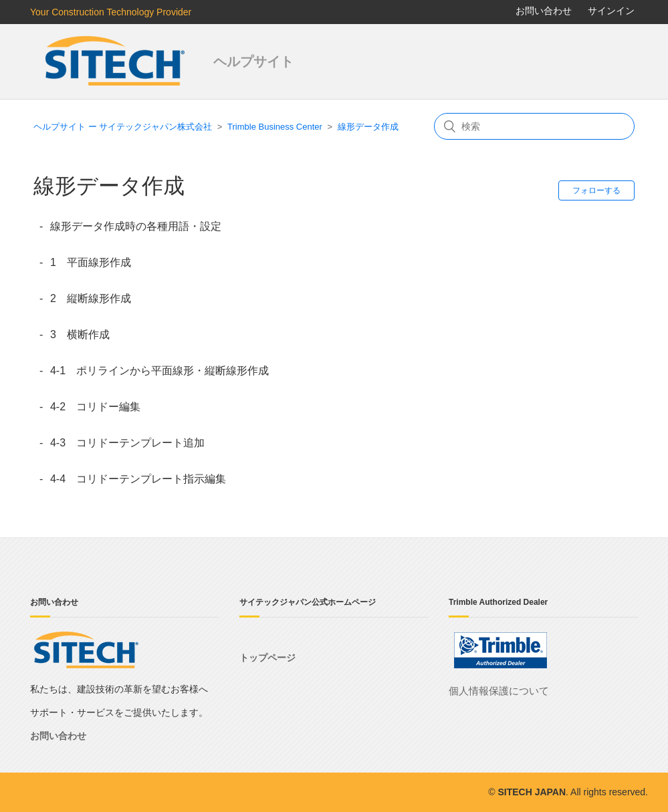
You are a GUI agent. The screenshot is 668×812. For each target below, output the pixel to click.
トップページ (267, 658)
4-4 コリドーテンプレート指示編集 (138, 479)
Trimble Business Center (275, 127)
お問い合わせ (544, 11)
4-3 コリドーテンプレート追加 (127, 443)
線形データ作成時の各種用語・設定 (136, 226)
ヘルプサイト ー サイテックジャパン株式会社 (123, 127)
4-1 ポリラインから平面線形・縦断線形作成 (159, 371)
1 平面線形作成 (91, 262)
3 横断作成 (80, 334)
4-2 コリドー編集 (95, 407)
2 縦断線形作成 (91, 298)
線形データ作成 (368, 127)
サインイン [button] (611, 11)
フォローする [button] (596, 190)
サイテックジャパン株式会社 (117, 61)
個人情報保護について (499, 691)
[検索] (534, 126)
